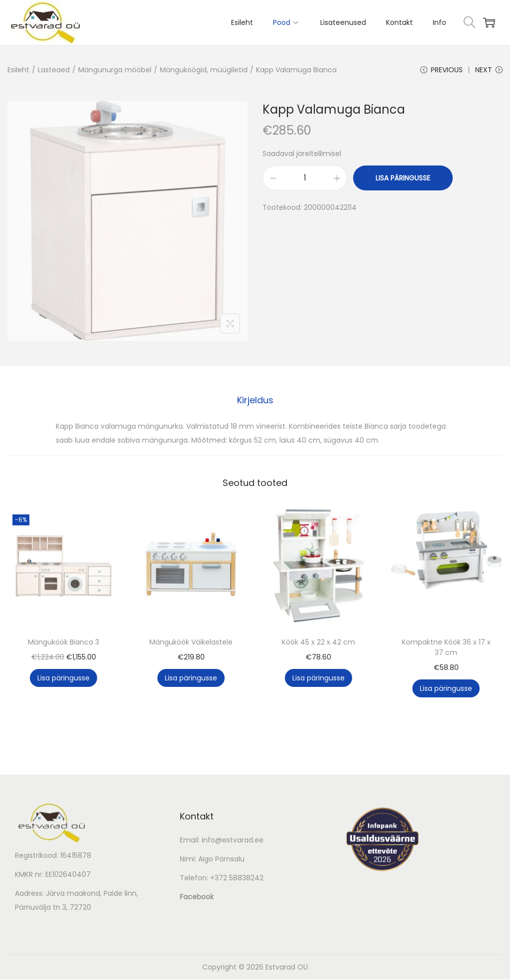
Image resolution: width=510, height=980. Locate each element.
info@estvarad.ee (233, 840)
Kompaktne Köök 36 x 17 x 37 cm (446, 648)
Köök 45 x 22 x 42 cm (319, 643)
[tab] (255, 401)
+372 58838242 (237, 878)
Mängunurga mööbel (115, 70)
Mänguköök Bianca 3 (64, 643)
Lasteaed (54, 70)
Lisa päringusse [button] (64, 678)
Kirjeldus (255, 401)
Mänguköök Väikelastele (191, 643)
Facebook (197, 897)
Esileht (18, 70)
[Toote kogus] (305, 179)
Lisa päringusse (403, 179)
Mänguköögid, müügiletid (204, 70)
